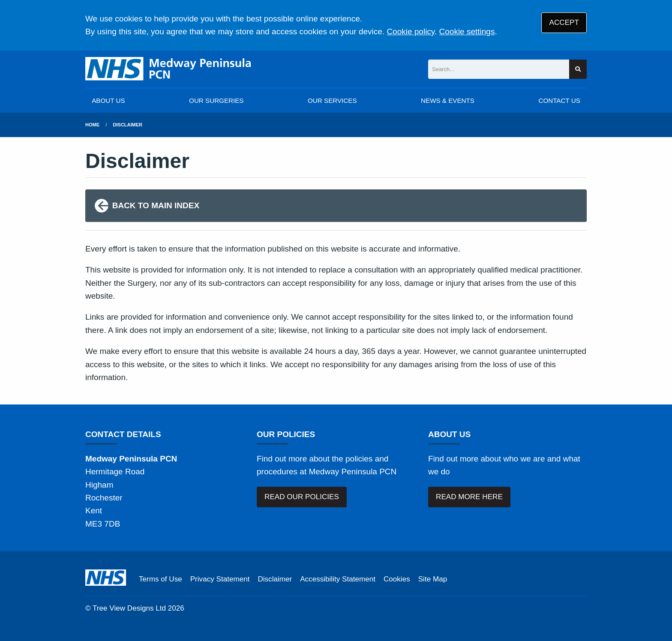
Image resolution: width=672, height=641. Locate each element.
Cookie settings (467, 31)
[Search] (499, 69)
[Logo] (169, 69)
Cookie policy (411, 31)
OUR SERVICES (332, 100)
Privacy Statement (220, 579)
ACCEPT (564, 22)
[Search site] (578, 69)
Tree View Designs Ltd (129, 608)
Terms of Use (160, 579)
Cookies (397, 579)
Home (92, 125)
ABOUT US (108, 100)
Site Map (433, 579)
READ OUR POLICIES (302, 497)
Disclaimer (128, 125)
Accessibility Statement (338, 579)
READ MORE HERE (469, 497)
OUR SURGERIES (216, 100)
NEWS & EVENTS (448, 100)
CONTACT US (559, 100)
